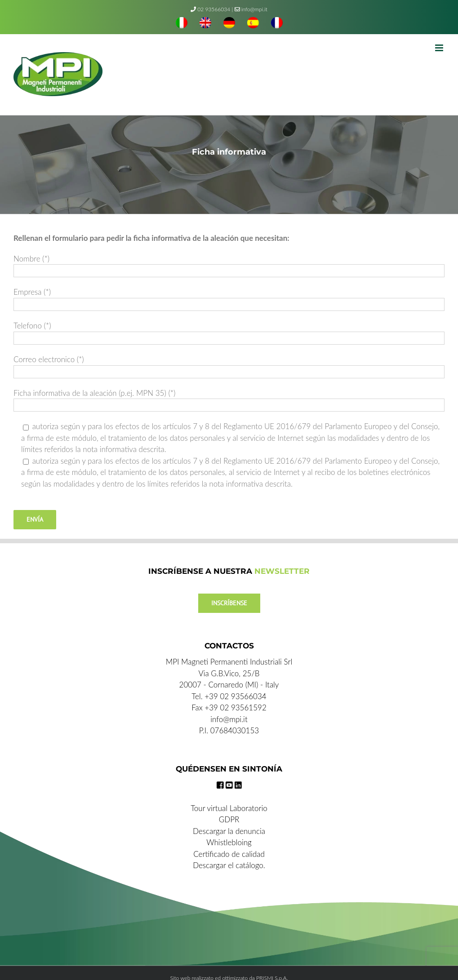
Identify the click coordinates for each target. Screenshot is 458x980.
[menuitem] (182, 24)
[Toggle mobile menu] (440, 48)
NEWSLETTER (282, 571)
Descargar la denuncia (229, 831)
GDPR (229, 819)
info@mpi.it (251, 9)
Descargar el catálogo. (229, 865)
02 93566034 (214, 9)
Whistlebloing (229, 842)
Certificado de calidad (229, 854)
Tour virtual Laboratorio (229, 808)
